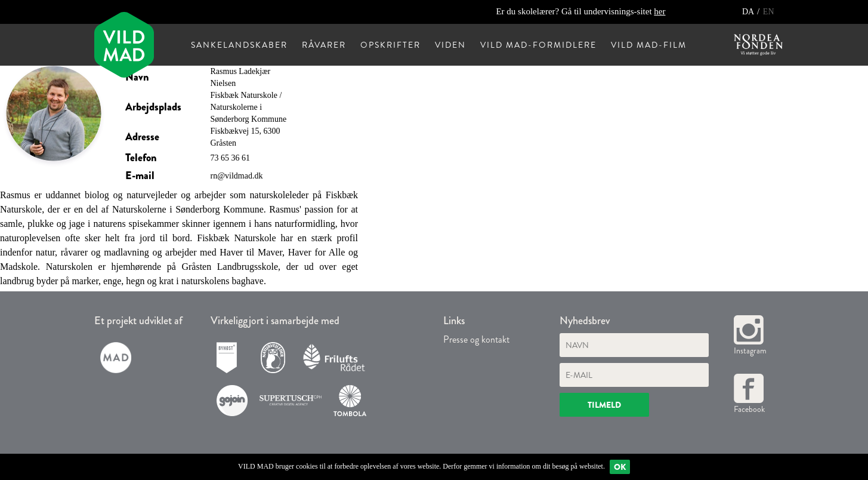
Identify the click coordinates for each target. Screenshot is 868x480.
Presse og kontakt (476, 339)
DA (749, 12)
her (660, 11)
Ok (620, 467)
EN (769, 12)
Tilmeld (604, 405)
